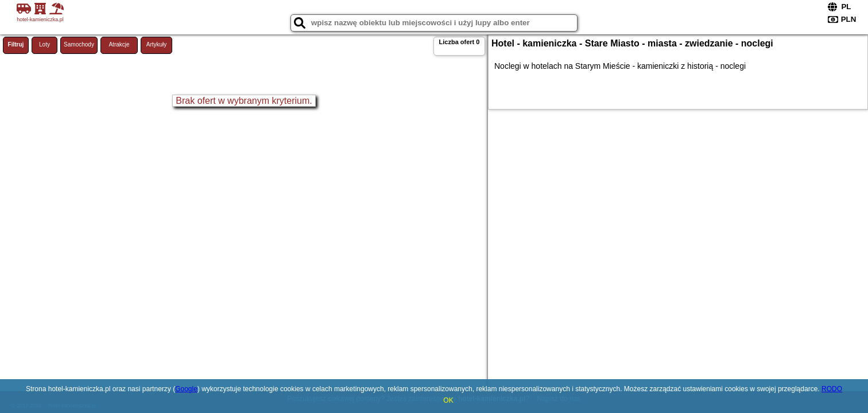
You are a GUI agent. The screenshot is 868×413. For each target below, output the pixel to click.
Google (186, 389)
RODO (832, 389)
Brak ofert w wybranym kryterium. (244, 101)
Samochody (79, 44)
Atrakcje (119, 44)
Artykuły (157, 44)
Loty (44, 44)
